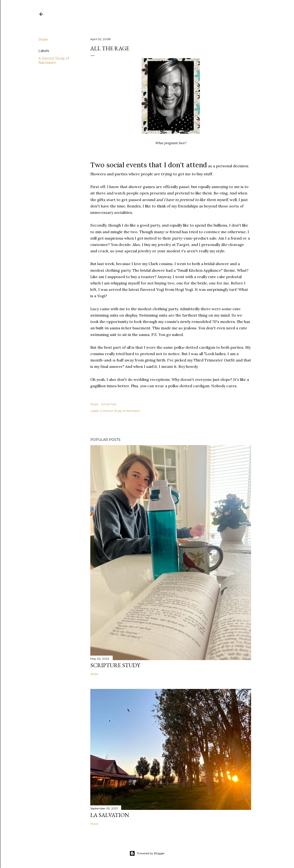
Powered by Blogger (147, 853)
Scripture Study (115, 665)
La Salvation (110, 815)
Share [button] (43, 39)
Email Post (109, 404)
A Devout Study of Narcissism (54, 60)
